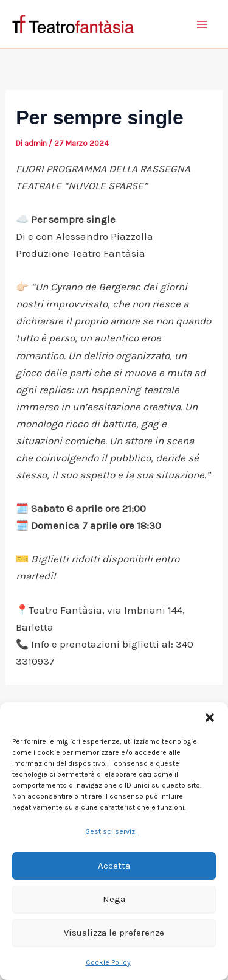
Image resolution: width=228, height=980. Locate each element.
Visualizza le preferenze (114, 933)
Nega (114, 899)
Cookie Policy (108, 962)
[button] (210, 718)
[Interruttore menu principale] (202, 24)
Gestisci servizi (111, 831)
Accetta (114, 866)
